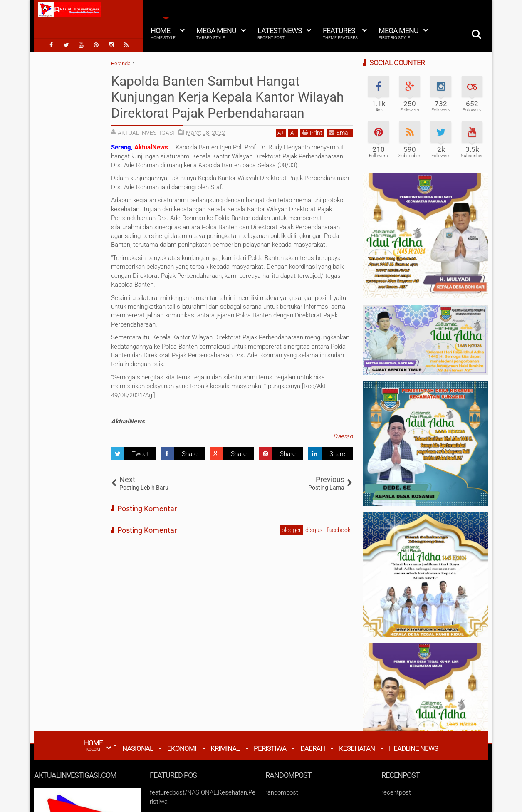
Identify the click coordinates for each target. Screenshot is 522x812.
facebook (339, 530)
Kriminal (225, 748)
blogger (291, 530)
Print (312, 132)
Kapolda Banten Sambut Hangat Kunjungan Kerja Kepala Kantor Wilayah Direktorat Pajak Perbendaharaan (228, 97)
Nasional (138, 748)
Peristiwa (270, 748)
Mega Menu (216, 33)
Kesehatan (357, 748)
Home (163, 33)
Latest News (280, 33)
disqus (314, 530)
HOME (93, 745)
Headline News (413, 748)
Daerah (343, 436)
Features (340, 33)
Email (340, 132)
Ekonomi (182, 748)
